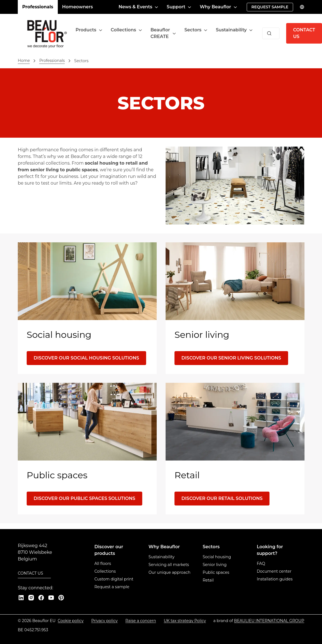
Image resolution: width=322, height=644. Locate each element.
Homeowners (78, 7)
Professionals (38, 7)
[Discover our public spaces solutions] (84, 499)
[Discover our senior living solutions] (231, 358)
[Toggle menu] (101, 30)
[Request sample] (270, 7)
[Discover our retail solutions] (222, 499)
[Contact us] (34, 574)
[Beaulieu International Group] (269, 621)
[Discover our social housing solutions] (86, 358)
